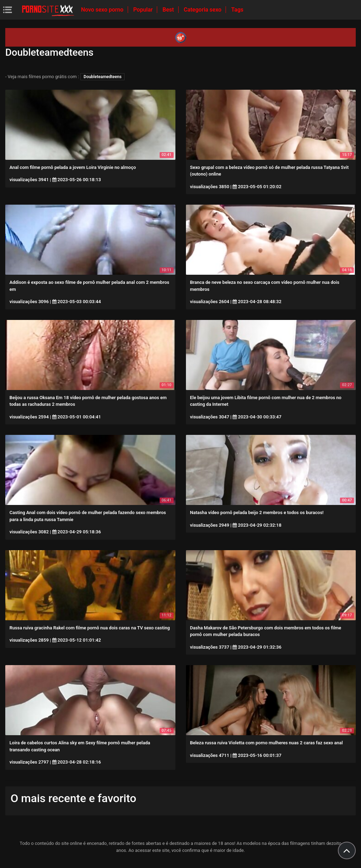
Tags (237, 10)
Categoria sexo (203, 10)
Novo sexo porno (103, 10)
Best (169, 10)
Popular (144, 10)
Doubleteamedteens (102, 77)
